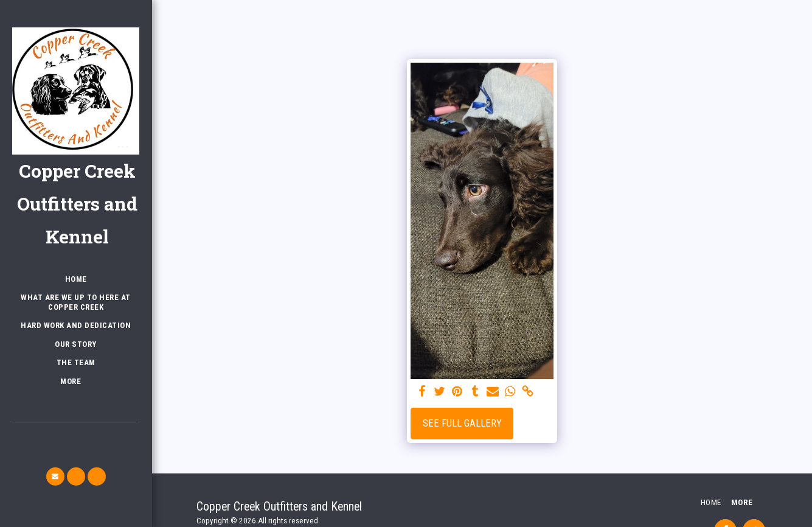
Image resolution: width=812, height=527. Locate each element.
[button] (55, 476)
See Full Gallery (462, 423)
